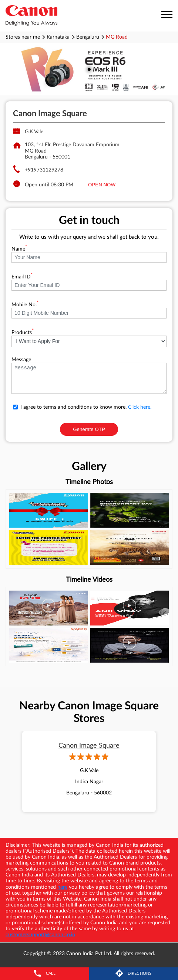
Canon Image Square (89, 746)
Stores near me (23, 37)
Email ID (22, 277)
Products (23, 333)
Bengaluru (88, 37)
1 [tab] (89, 69)
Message (21, 360)
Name (19, 249)
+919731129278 (44, 170)
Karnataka (58, 37)
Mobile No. (25, 305)
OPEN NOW (102, 185)
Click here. (140, 407)
